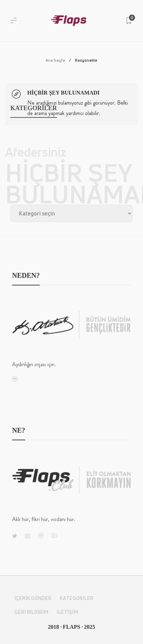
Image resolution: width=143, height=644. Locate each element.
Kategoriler (77, 598)
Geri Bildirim (31, 612)
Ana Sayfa (55, 60)
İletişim (67, 612)
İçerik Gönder (33, 598)
